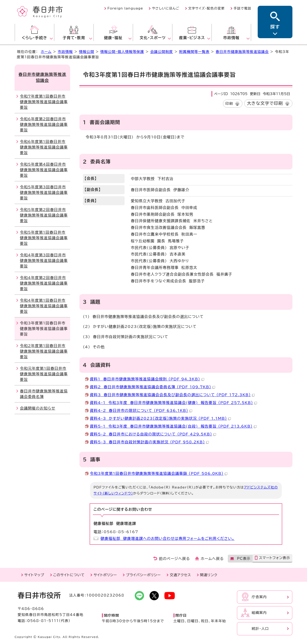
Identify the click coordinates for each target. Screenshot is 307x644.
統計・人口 (260, 629)
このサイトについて (69, 575)
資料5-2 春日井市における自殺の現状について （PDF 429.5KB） (153, 434)
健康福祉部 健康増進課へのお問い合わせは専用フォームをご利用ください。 (168, 538)
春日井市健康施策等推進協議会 (242, 52)
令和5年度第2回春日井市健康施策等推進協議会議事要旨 (44, 215)
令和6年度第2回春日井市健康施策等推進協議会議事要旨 (44, 124)
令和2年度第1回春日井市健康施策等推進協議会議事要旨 (44, 351)
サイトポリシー (105, 575)
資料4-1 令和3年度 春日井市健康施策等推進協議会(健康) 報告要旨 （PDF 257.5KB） (173, 403)
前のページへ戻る (174, 559)
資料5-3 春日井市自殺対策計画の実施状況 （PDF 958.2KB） (149, 442)
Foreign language (125, 8)
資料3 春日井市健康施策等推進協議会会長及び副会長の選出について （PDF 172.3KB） (172, 395)
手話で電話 (242, 8)
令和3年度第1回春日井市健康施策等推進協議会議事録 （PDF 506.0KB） (159, 473)
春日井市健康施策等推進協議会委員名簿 (44, 394)
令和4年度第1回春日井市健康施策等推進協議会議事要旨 (44, 306)
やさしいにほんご (166, 8)
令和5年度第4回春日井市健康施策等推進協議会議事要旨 (44, 170)
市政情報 (65, 52)
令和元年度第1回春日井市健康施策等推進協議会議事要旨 (44, 374)
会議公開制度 (162, 52)
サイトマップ (34, 575)
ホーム (46, 52)
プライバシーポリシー (143, 575)
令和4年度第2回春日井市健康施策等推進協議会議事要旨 (44, 283)
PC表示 (244, 558)
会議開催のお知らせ (38, 408)
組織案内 (259, 613)
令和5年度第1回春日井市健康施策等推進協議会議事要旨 (44, 238)
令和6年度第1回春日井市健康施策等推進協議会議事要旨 (44, 147)
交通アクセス (180, 575)
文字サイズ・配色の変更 (207, 8)
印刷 (229, 104)
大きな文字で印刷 (265, 103)
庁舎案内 (259, 597)
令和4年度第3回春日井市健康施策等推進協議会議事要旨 (44, 261)
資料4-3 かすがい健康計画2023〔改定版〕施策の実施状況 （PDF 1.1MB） (160, 418)
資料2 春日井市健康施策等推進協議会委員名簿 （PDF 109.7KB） (152, 387)
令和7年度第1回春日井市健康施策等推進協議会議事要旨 (44, 102)
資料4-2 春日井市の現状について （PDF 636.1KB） (141, 411)
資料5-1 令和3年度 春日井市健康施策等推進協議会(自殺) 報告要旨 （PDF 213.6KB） (173, 426)
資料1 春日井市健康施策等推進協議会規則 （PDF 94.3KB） (147, 379)
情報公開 (87, 52)
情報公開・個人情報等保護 (122, 52)
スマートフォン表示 (274, 558)
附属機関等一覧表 (194, 52)
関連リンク (209, 575)
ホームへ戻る (212, 559)
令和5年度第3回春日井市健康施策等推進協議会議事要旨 (44, 193)
